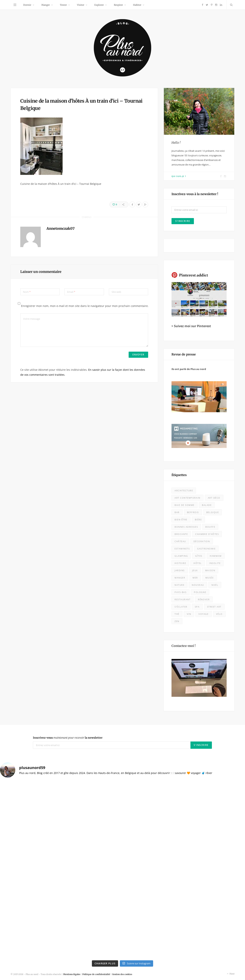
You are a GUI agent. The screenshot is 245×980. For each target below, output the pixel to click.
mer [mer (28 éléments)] (195, 578)
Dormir (27, 5)
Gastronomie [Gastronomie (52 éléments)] (206, 549)
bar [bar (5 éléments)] (177, 512)
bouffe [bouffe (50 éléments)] (210, 527)
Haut (230, 974)
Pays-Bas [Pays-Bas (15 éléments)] (180, 592)
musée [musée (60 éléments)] (210, 578)
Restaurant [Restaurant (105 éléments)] (183, 599)
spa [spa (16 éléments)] (197, 607)
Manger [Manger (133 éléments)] (180, 578)
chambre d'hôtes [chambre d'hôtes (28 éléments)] (207, 534)
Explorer (99, 5)
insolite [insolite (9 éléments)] (215, 563)
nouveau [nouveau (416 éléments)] (198, 585)
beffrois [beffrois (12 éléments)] (193, 512)
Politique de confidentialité (96, 974)
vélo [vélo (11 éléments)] (219, 614)
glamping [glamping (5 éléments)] (181, 556)
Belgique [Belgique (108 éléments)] (213, 512)
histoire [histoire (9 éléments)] (180, 563)
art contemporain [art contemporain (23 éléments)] (187, 498)
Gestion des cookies (122, 974)
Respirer (118, 5)
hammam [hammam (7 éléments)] (216, 556)
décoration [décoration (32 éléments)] (202, 541)
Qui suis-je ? (179, 176)
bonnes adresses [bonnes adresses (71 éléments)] (186, 527)
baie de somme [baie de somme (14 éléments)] (185, 505)
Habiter (137, 5)
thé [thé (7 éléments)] (177, 614)
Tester (63, 5)
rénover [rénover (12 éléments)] (204, 599)
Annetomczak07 (61, 228)
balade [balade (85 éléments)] (207, 505)
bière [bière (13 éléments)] (198, 520)
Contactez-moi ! (184, 646)
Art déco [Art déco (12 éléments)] (214, 498)
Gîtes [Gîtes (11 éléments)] (199, 556)
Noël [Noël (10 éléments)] (215, 585)
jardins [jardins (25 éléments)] (180, 570)
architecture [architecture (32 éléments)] (184, 490)
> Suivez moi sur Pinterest (191, 326)
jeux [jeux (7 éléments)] (195, 570)
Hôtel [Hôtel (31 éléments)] (198, 563)
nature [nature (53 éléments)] (179, 585)
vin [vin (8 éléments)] (189, 614)
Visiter (81, 5)
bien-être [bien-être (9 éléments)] (181, 520)
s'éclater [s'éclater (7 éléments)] (181, 607)
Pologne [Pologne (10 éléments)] (200, 592)
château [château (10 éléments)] (180, 541)
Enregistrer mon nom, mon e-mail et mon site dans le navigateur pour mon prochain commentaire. (85, 306)
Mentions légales (72, 974)
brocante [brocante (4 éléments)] (181, 534)
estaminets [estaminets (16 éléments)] (182, 549)
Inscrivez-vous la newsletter (68, 738)
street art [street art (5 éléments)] (214, 607)
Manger (46, 5)
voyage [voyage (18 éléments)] (203, 614)
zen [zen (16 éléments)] (177, 621)
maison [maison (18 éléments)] (210, 570)
